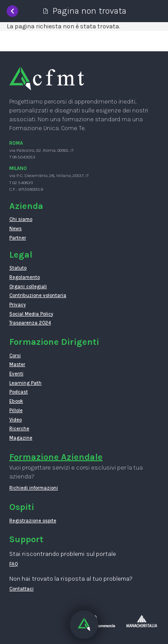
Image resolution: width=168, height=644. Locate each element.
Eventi (16, 374)
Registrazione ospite (33, 521)
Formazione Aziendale (56, 457)
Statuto (18, 268)
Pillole (16, 411)
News (15, 229)
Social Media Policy (31, 314)
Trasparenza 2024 (30, 323)
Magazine (21, 438)
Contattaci (21, 589)
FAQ (14, 564)
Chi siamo (21, 219)
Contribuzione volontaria (38, 295)
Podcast (19, 392)
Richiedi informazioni (34, 488)
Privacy (17, 305)
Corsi (15, 356)
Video (15, 420)
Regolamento (25, 277)
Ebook (16, 401)
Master (17, 364)
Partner (18, 238)
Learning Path (25, 383)
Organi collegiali (28, 287)
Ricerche (19, 429)
